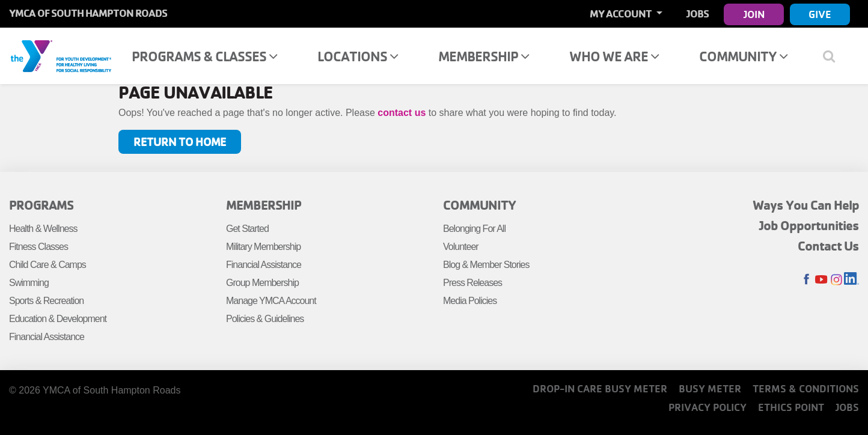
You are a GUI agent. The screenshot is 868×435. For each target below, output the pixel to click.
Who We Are (614, 56)
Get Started (247, 229)
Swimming (29, 283)
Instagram (836, 280)
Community (743, 56)
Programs (41, 205)
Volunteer (461, 247)
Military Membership (263, 247)
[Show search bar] (833, 56)
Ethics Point (791, 407)
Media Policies (470, 301)
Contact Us (828, 246)
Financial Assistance (47, 337)
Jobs (698, 14)
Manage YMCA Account (271, 301)
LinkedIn (851, 280)
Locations (358, 56)
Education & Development (58, 319)
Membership (484, 56)
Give (820, 14)
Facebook (806, 280)
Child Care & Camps (47, 265)
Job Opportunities (809, 225)
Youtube (821, 280)
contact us (402, 113)
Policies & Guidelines (265, 319)
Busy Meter (710, 388)
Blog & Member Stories (486, 265)
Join (754, 14)
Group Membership (262, 283)
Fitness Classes (38, 247)
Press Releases (472, 283)
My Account (622, 14)
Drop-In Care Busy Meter (600, 388)
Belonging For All (474, 229)
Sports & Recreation (46, 301)
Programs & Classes (204, 56)
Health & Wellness (43, 229)
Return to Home (180, 141)
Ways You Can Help (806, 205)
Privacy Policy (708, 407)
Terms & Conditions (806, 388)
